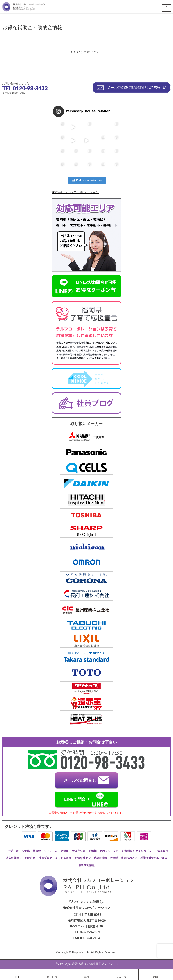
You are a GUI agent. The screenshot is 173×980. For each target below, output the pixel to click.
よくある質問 (63, 858)
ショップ (121, 977)
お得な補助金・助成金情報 (91, 858)
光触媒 (65, 851)
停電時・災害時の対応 (124, 858)
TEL (17, 977)
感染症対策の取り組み (154, 858)
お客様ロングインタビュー (138, 851)
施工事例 (163, 851)
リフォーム (51, 851)
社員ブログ (45, 858)
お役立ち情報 (86, 865)
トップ (9, 851)
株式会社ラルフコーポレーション (75, 192)
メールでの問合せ (86, 780)
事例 (86, 977)
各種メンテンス (109, 851)
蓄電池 (37, 851)
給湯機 (93, 851)
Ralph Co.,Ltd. (82, 952)
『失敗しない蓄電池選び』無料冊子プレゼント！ (86, 964)
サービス (52, 977)
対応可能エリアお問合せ (20, 858)
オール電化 (23, 851)
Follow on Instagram (87, 180)
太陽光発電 (79, 851)
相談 (156, 977)
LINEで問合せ (86, 800)
